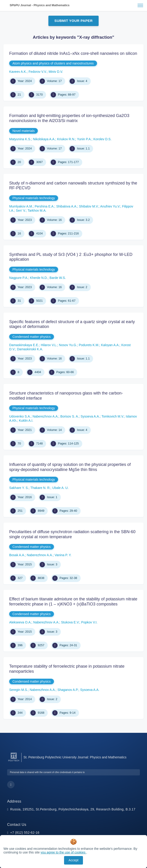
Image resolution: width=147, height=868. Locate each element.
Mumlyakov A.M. (21, 206)
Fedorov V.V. (38, 72)
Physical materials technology (34, 198)
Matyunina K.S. (20, 139)
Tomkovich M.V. (113, 416)
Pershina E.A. (44, 206)
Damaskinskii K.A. (30, 349)
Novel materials (24, 131)
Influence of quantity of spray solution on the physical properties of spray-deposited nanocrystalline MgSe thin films (70, 467)
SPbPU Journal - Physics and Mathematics (40, 5)
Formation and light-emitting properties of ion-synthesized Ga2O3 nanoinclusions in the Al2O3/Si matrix (69, 118)
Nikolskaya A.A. (44, 139)
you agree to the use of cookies (63, 852)
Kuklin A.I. (26, 421)
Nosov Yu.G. (68, 345)
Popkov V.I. (89, 622)
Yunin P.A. (84, 139)
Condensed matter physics (32, 337)
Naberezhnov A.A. (46, 416)
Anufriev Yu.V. (110, 206)
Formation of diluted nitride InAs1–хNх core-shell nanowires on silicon (73, 53)
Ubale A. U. (60, 488)
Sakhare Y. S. (19, 488)
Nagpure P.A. (19, 278)
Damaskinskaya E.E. (24, 345)
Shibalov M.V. (89, 206)
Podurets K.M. (89, 345)
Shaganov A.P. (68, 690)
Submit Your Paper (73, 21)
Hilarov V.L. (49, 345)
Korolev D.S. (102, 139)
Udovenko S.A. (20, 416)
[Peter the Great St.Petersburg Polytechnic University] (14, 761)
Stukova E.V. (70, 622)
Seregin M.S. (19, 690)
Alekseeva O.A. (20, 622)
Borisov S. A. (70, 416)
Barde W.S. (58, 278)
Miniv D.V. (56, 72)
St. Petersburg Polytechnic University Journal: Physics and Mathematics (75, 757)
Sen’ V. (21, 210)
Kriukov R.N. (66, 139)
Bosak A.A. (17, 555)
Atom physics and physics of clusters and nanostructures (53, 63)
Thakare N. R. (40, 488)
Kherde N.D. (39, 278)
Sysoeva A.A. (90, 416)
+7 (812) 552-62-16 (25, 833)
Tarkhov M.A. (37, 210)
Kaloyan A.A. (110, 345)
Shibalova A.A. (67, 206)
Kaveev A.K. (18, 72)
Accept (74, 860)
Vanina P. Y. (63, 555)
